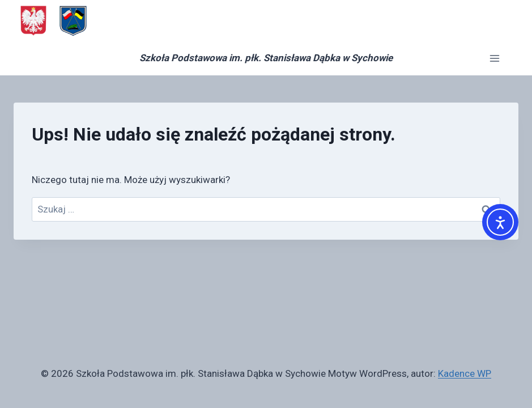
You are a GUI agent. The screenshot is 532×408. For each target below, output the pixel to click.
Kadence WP (465, 373)
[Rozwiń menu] (494, 58)
